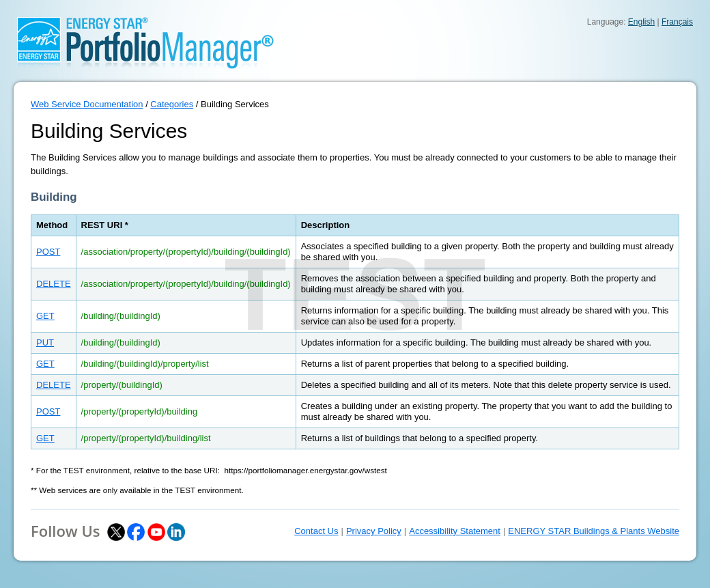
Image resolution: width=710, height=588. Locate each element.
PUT (45, 342)
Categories (172, 104)
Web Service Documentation (87, 104)
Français (677, 22)
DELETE (54, 284)
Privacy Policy (374, 531)
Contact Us (316, 531)
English (641, 22)
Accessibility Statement (455, 531)
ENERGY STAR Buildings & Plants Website (594, 531)
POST (48, 252)
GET (45, 316)
